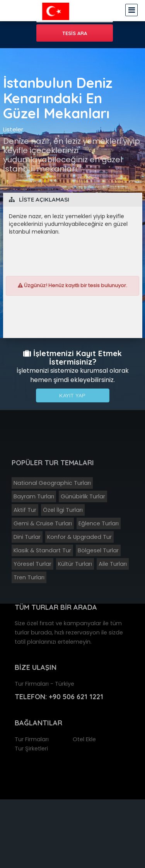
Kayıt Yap (72, 395)
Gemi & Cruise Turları (43, 523)
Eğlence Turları (99, 523)
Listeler (13, 129)
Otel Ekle (84, 739)
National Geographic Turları (52, 483)
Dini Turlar (27, 537)
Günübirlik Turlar (83, 496)
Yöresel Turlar (32, 564)
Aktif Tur (25, 510)
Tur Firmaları (32, 739)
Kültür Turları (75, 564)
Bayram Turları (34, 496)
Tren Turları (29, 577)
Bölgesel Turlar (98, 550)
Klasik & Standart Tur (42, 550)
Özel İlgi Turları (63, 510)
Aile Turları (113, 564)
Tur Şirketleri (31, 749)
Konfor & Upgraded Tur (79, 537)
